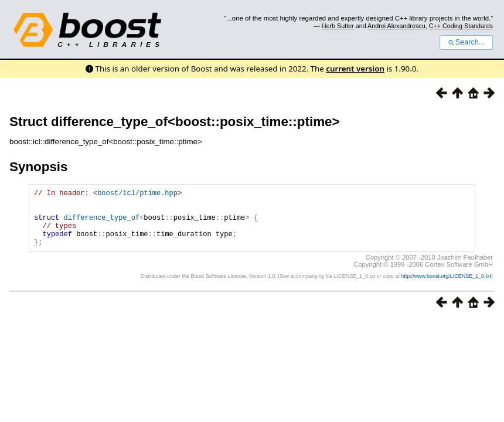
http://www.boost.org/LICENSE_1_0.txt (446, 288)
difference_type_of (102, 224)
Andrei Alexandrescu (396, 26)
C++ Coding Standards (461, 26)
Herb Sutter (338, 26)
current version (355, 69)
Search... (466, 42)
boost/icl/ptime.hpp (137, 194)
